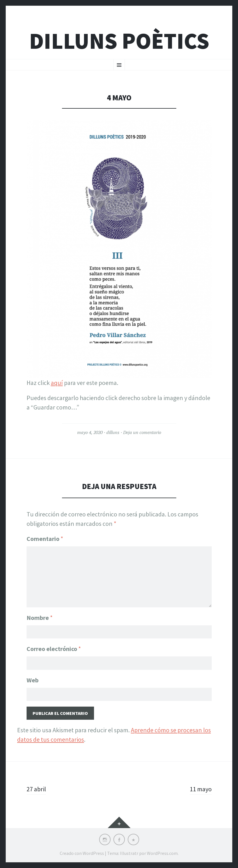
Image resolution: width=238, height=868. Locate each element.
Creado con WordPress (82, 853)
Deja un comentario (142, 432)
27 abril (36, 789)
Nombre (40, 618)
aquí (57, 383)
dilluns (113, 432)
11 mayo (201, 789)
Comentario (45, 539)
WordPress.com (162, 853)
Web (33, 680)
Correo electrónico (54, 649)
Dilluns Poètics (119, 41)
